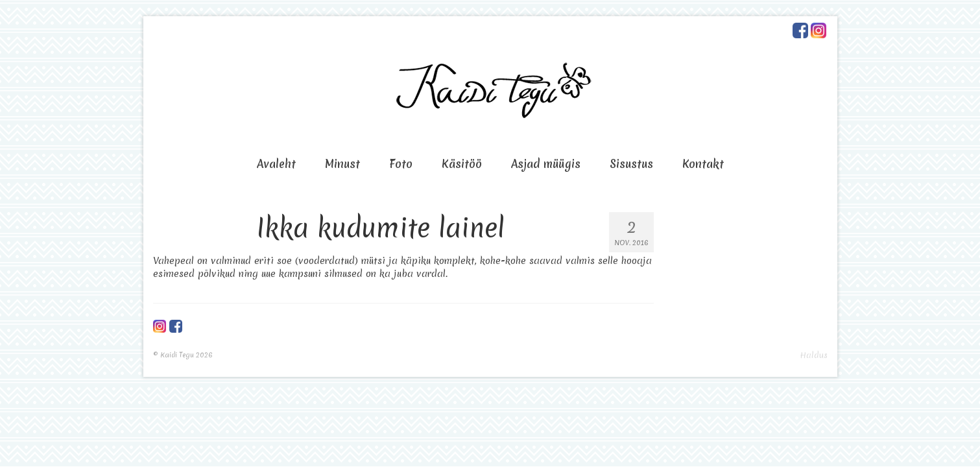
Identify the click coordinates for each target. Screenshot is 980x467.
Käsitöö (462, 164)
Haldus (814, 355)
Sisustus (631, 164)
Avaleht (276, 164)
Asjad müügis (546, 164)
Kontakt (703, 164)
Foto (401, 164)
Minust (342, 164)
